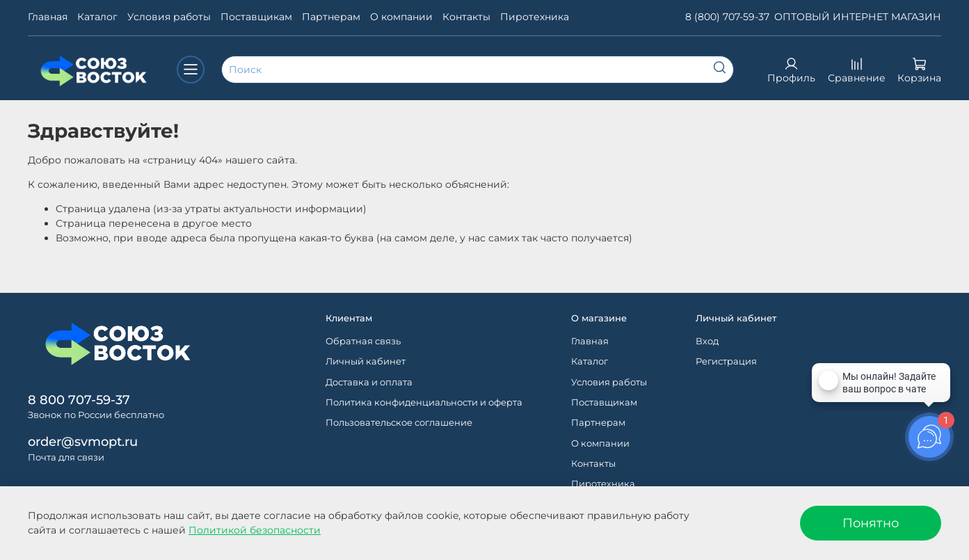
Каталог (97, 17)
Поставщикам (256, 17)
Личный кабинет (366, 361)
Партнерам (331, 17)
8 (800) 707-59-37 (727, 17)
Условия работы (169, 17)
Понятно (871, 523)
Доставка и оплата (369, 382)
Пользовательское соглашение (399, 423)
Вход (707, 341)
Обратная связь (363, 341)
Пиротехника (535, 17)
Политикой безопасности (255, 530)
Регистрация (726, 361)
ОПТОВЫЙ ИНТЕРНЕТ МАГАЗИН (858, 17)
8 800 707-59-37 (79, 400)
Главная (48, 17)
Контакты (466, 17)
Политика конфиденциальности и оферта (424, 402)
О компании (401, 17)
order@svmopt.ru (83, 441)
